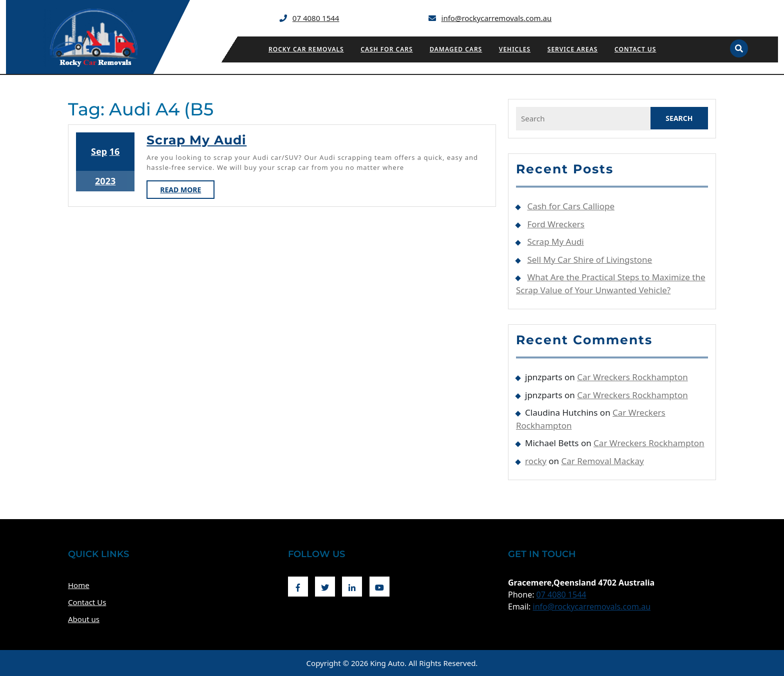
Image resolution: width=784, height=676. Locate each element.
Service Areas (573, 49)
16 (115, 151)
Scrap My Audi (196, 140)
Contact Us (635, 49)
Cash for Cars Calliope (571, 206)
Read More (187, 191)
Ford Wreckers (556, 224)
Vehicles (515, 49)
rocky (536, 461)
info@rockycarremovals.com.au (497, 18)
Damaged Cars (456, 49)
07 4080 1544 (316, 18)
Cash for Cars (386, 49)
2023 (105, 181)
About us (84, 619)
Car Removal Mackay (603, 461)
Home (79, 585)
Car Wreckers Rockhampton (632, 377)
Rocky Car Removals (306, 49)
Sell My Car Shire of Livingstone (589, 260)
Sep (99, 151)
